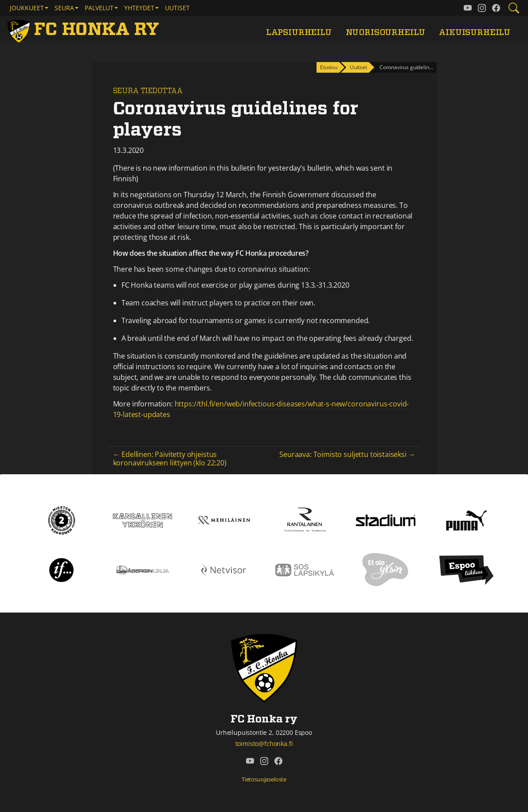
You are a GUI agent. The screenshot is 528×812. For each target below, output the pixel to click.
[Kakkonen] (62, 519)
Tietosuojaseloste (264, 779)
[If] (61, 569)
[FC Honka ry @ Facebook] (496, 8)
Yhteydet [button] (139, 8)
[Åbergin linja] (143, 569)
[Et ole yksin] (386, 569)
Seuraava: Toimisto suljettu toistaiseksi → (347, 454)
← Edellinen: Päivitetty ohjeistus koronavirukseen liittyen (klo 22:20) (170, 459)
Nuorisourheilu (385, 33)
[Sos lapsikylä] (305, 569)
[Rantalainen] (305, 519)
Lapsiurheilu (299, 33)
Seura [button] (64, 8)
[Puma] (466, 519)
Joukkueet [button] (27, 8)
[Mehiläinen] (224, 519)
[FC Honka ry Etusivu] (85, 30)
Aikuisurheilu (475, 33)
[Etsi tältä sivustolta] (514, 8)
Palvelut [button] (99, 8)
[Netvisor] (224, 569)
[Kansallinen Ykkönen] (143, 519)
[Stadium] (385, 520)
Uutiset (177, 8)
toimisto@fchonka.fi (264, 744)
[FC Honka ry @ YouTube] (468, 8)
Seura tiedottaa (148, 91)
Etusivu (329, 67)
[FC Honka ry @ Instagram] (482, 8)
